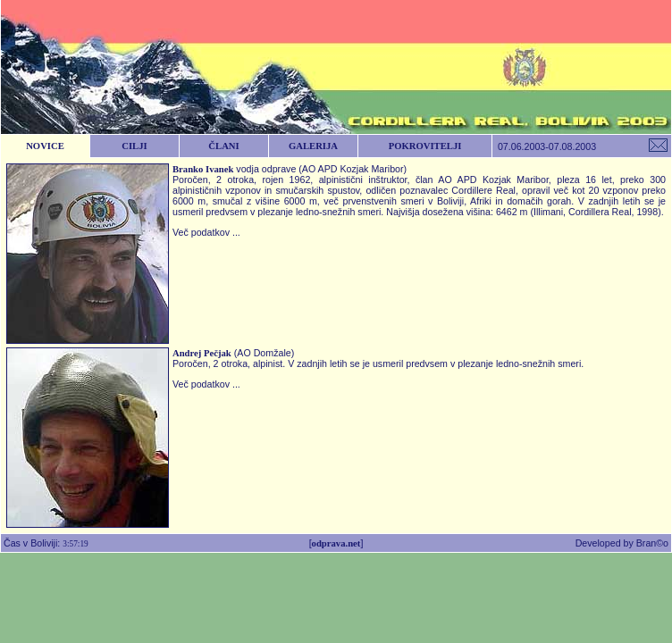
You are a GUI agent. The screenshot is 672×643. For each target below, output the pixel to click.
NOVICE (45, 146)
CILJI (134, 146)
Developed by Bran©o (623, 543)
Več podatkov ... (206, 232)
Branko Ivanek (203, 169)
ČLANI (223, 146)
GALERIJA (313, 146)
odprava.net (336, 543)
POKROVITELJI (425, 146)
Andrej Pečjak (202, 353)
